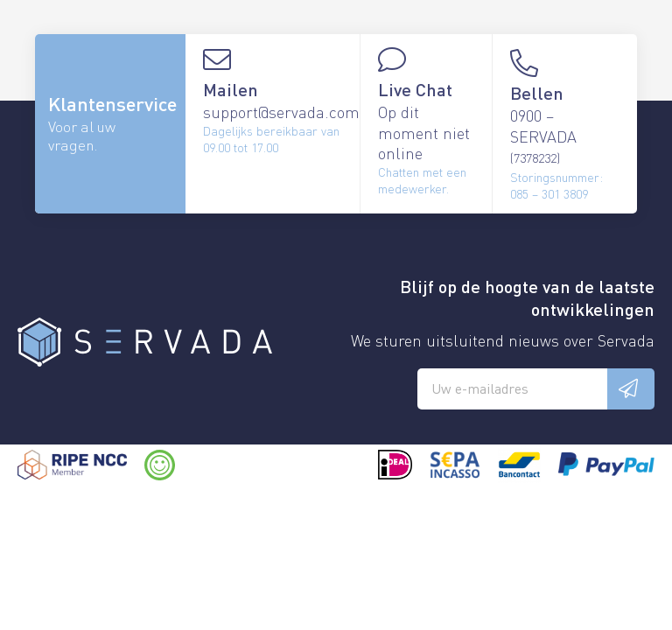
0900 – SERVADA (543, 135)
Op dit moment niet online (424, 132)
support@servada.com (281, 112)
